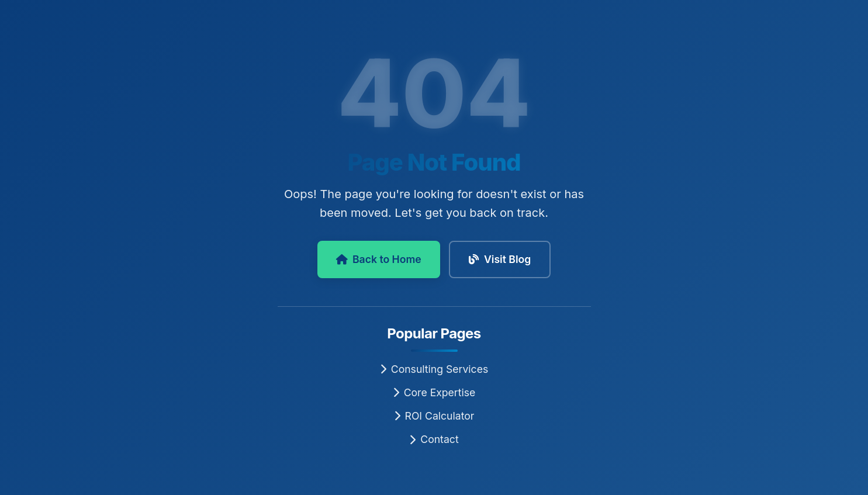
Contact (434, 439)
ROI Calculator (434, 416)
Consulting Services (434, 369)
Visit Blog (500, 259)
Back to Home (379, 259)
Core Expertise (434, 392)
